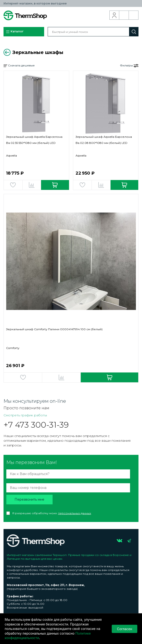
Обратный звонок (124, 15)
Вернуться (7, 52)
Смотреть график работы (25, 415)
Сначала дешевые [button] (19, 66)
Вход (114, 15)
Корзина (134, 15)
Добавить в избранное (13, 185)
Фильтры (129, 65)
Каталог (15, 32)
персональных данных (75, 513)
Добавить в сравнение (32, 185)
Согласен (125, 629)
